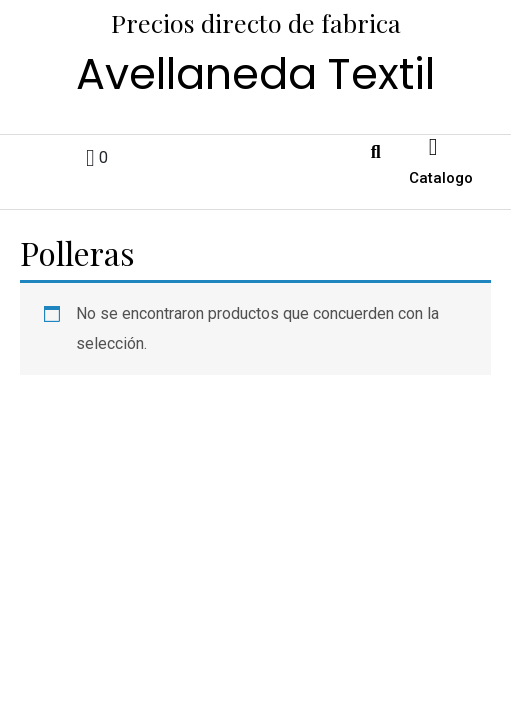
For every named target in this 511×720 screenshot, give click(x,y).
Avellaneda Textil (255, 74)
